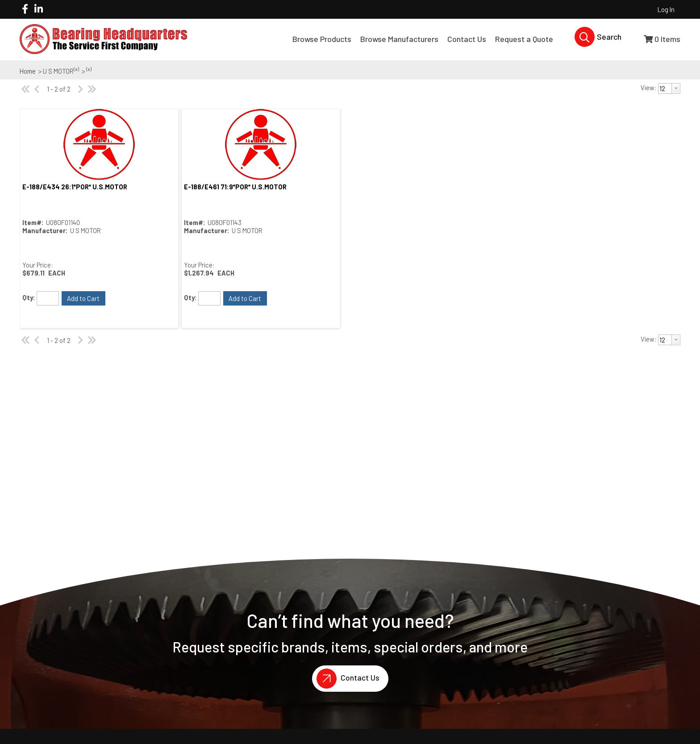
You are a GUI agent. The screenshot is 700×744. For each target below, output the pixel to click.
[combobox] (669, 88)
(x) (76, 69)
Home (28, 71)
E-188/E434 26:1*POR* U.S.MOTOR (75, 187)
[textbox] (665, 88)
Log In (666, 9)
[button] (83, 298)
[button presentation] (676, 88)
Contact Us (346, 679)
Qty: (29, 297)
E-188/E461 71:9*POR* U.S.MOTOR (235, 187)
